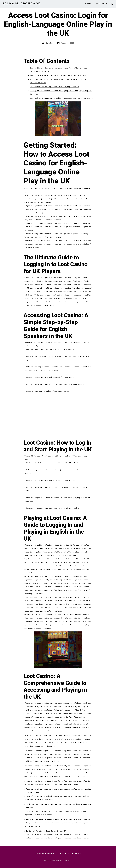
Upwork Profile (45, 854)
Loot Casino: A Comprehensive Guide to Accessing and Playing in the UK (61, 98)
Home (88, 4)
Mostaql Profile (71, 854)
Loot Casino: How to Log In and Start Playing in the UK (54, 87)
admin (51, 43)
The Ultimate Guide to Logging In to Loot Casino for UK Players (58, 75)
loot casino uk (33, 789)
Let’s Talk (101, 4)
